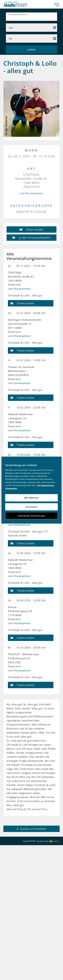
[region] (31, 490)
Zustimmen (32, 507)
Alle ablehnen (32, 498)
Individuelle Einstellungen (32, 516)
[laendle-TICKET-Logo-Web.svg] (27, 4)
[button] (32, 226)
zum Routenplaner (32, 190)
